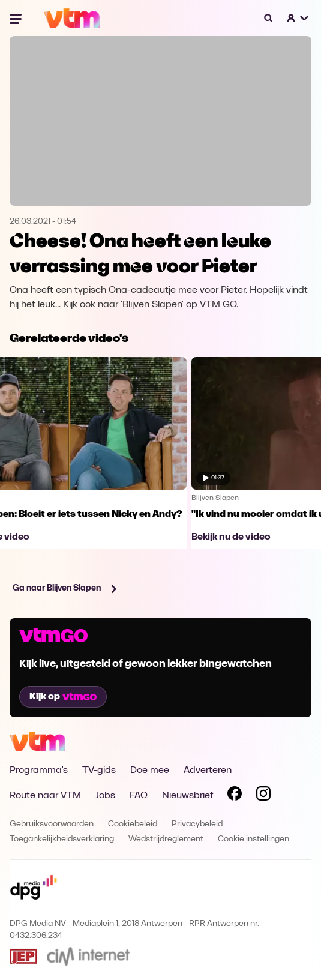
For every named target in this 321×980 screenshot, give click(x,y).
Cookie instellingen (253, 839)
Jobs (105, 796)
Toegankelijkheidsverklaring (62, 839)
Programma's (39, 771)
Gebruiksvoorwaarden (52, 824)
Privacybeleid (197, 824)
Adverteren (208, 771)
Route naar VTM (45, 796)
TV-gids (99, 771)
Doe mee (150, 771)
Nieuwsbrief (187, 796)
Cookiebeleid (133, 824)
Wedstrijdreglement (166, 839)
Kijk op (63, 697)
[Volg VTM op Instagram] (263, 796)
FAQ (139, 796)
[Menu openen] (17, 18)
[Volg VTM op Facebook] (235, 796)
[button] (298, 18)
